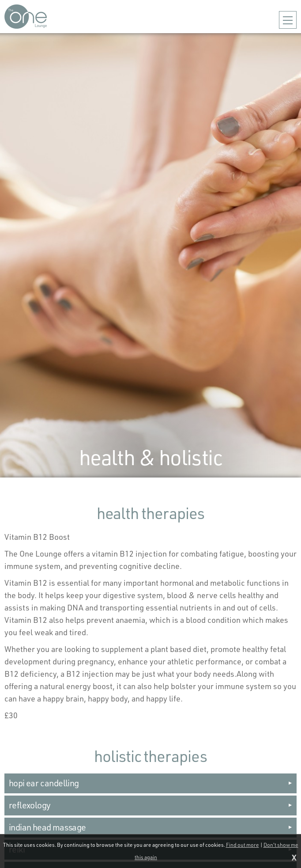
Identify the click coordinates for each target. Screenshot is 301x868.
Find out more (243, 845)
